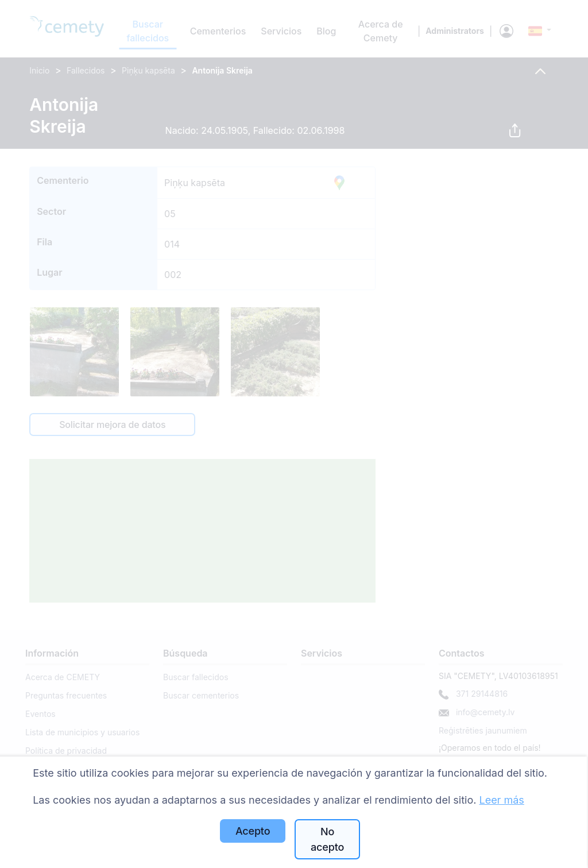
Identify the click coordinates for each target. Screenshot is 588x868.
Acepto (253, 831)
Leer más (501, 800)
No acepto (327, 839)
